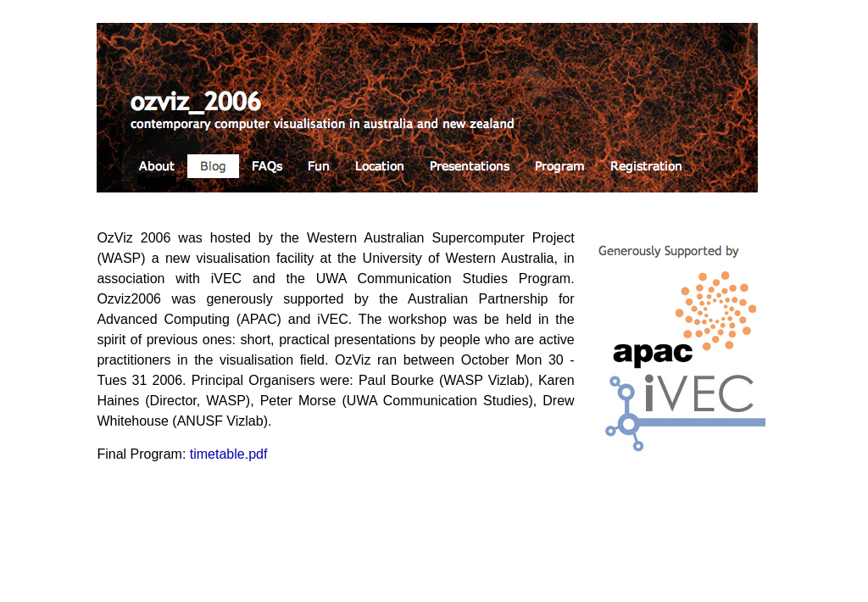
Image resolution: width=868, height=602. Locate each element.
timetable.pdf (229, 454)
